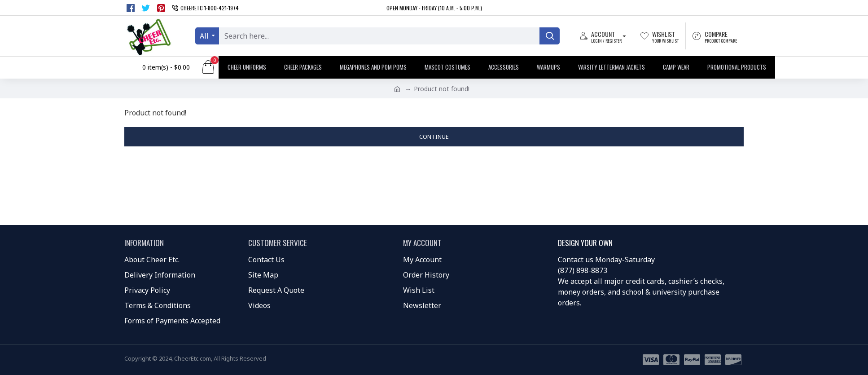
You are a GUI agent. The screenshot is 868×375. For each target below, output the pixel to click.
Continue (434, 137)
